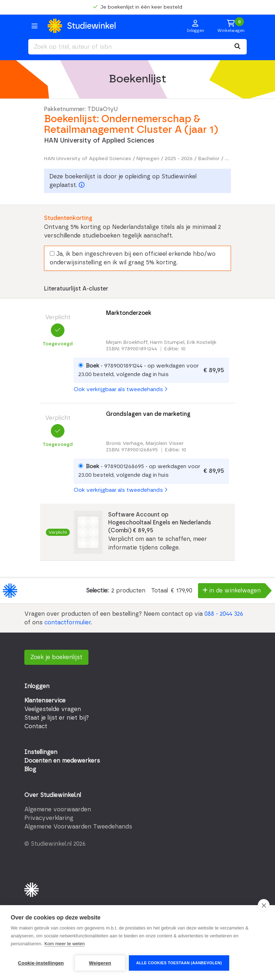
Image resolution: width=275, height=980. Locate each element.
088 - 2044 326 (224, 614)
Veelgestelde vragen (53, 709)
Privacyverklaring (49, 818)
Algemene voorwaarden (58, 810)
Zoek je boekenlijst (56, 657)
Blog (30, 769)
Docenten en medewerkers (62, 761)
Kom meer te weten (65, 944)
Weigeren (100, 963)
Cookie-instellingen (41, 963)
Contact (36, 726)
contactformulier (68, 623)
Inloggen (37, 686)
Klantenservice (45, 701)
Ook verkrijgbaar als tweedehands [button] (120, 390)
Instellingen (41, 752)
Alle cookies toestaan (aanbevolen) (179, 963)
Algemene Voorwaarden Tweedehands (78, 827)
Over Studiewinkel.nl (53, 795)
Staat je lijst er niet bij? (57, 718)
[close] (264, 905)
